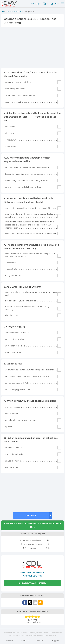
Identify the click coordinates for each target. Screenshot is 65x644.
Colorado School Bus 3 (15, 12)
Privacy (10, 641)
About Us (25, 641)
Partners (40, 641)
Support (55, 641)
